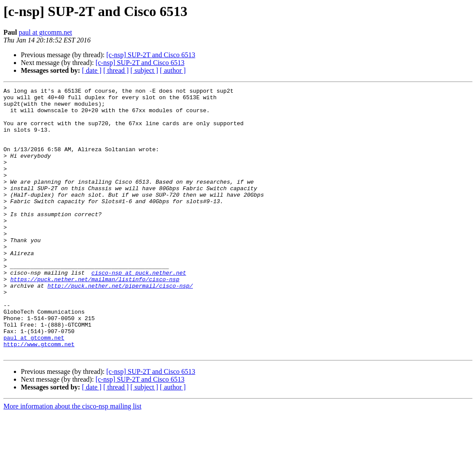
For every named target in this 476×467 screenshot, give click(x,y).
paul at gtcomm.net (45, 32)
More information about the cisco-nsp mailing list (72, 459)
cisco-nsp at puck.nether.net (139, 310)
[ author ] (173, 70)
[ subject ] (144, 70)
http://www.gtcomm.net (39, 396)
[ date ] (92, 70)
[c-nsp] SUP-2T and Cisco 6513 (151, 55)
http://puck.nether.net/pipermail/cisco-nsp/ (120, 326)
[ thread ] (116, 70)
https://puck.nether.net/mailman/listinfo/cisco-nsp (95, 318)
